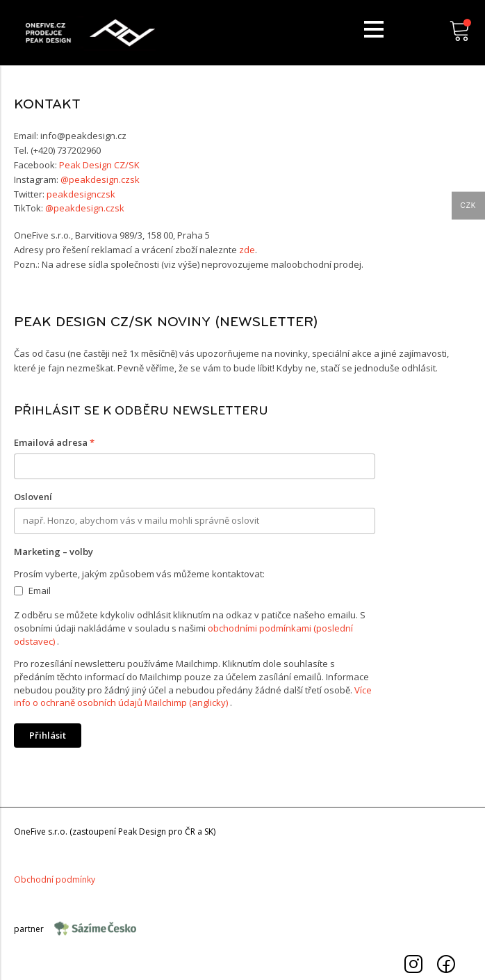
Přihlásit (48, 735)
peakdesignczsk (81, 194)
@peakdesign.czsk (100, 179)
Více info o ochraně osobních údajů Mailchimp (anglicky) (193, 697)
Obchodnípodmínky (55, 879)
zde (247, 250)
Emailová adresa (54, 442)
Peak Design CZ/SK (99, 165)
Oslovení (33, 497)
